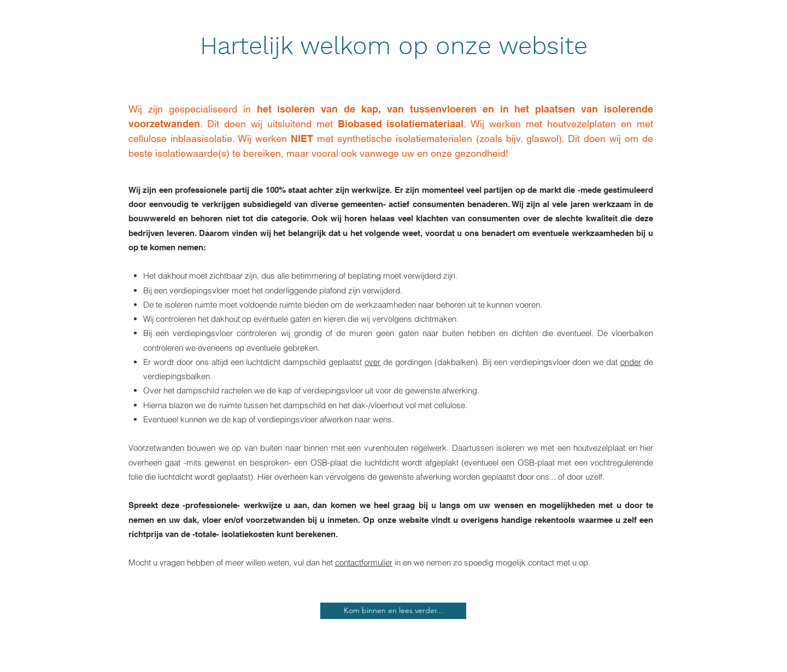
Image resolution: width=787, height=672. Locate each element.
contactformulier (364, 562)
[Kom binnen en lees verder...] (393, 611)
